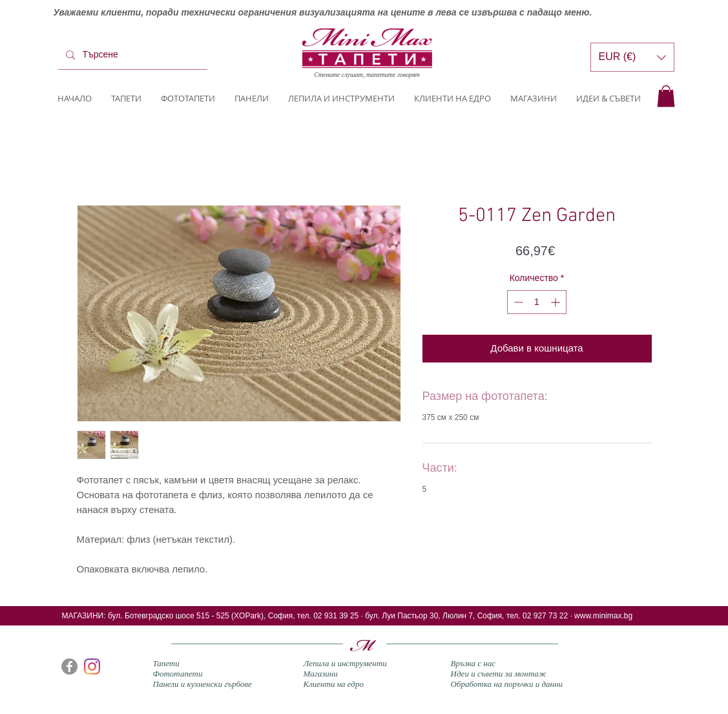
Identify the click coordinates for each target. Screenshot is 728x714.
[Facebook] (69, 667)
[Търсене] (131, 55)
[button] (666, 96)
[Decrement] (517, 302)
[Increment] (556, 302)
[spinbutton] (537, 302)
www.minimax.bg (603, 616)
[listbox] (632, 57)
